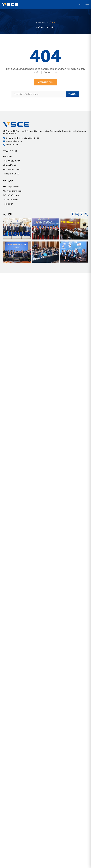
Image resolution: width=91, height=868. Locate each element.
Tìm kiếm (72, 94)
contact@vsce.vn (12, 141)
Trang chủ (41, 23)
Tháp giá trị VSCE (11, 174)
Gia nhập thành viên (12, 191)
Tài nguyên (8, 204)
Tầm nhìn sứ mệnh (12, 161)
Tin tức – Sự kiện (11, 200)
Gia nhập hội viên (11, 187)
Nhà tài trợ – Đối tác (12, 169)
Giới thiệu (8, 156)
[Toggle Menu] (87, 5)
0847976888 (11, 145)
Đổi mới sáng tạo (11, 195)
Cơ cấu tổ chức (10, 165)
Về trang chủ (45, 82)
